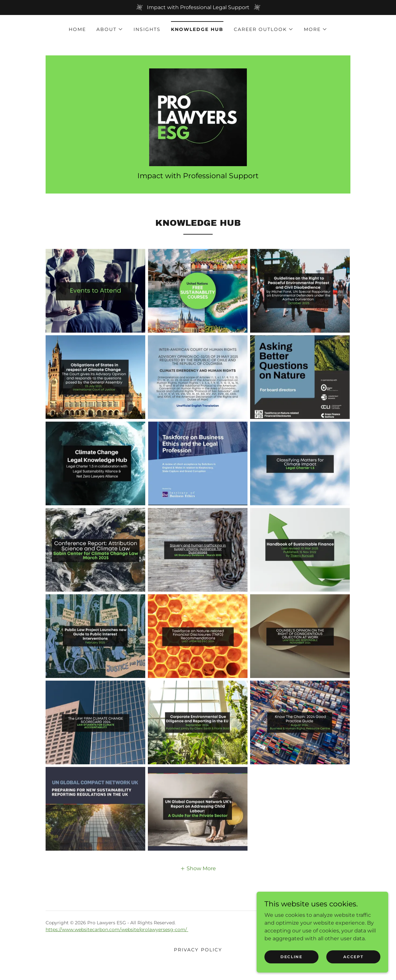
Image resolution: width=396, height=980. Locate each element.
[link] (198, 120)
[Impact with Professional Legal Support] (198, 7)
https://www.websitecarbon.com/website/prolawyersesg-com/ (117, 936)
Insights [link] (147, 29)
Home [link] (77, 29)
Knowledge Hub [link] (197, 29)
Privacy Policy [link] (198, 956)
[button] (110, 29)
